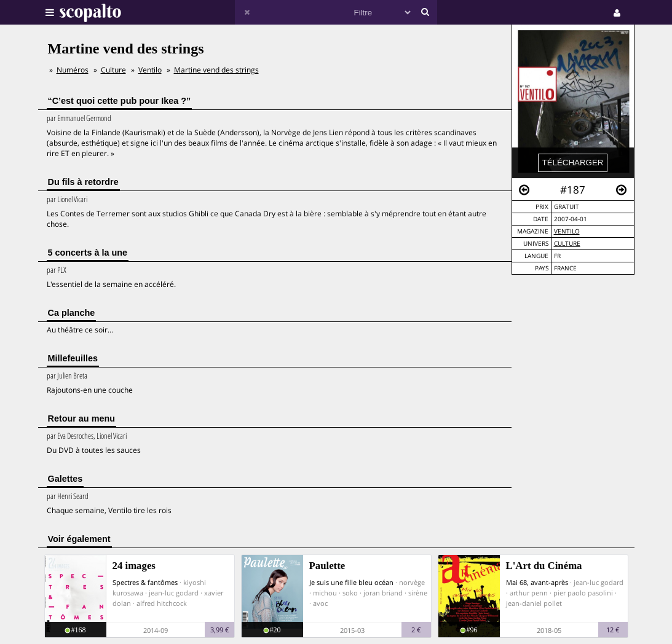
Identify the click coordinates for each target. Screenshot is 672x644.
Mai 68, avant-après (537, 582)
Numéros (73, 70)
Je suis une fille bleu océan (351, 582)
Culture (567, 244)
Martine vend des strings (216, 70)
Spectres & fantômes (145, 582)
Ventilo (567, 231)
